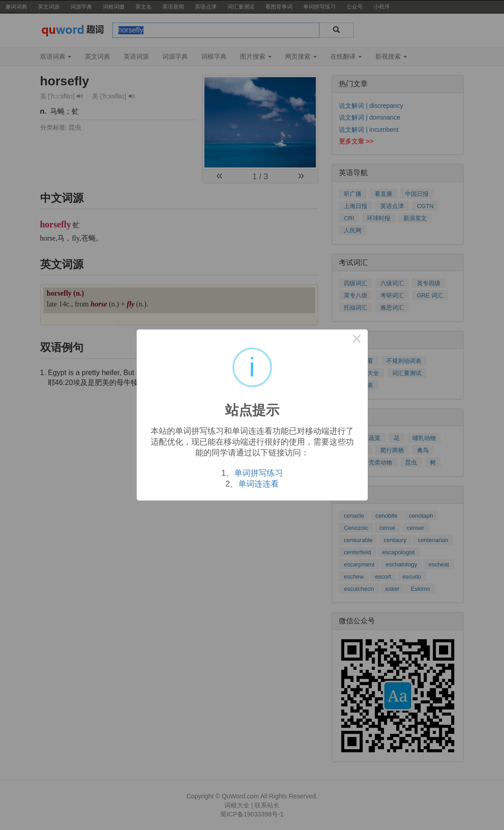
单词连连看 (259, 484)
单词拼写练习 (259, 473)
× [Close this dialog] (357, 340)
